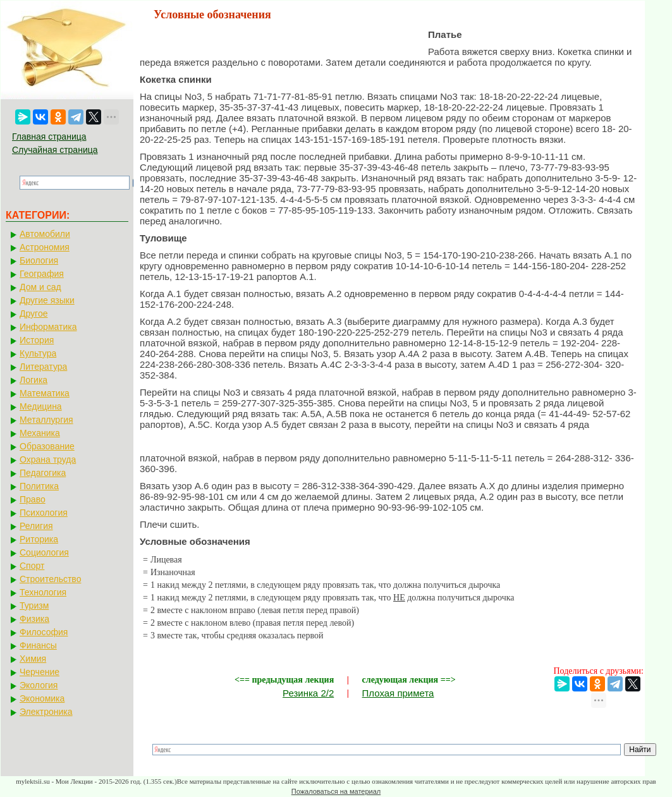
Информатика (48, 327)
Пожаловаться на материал (336, 791)
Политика (39, 486)
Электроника (46, 712)
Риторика (39, 539)
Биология (39, 260)
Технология (43, 592)
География (42, 274)
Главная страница (49, 137)
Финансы (38, 645)
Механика (40, 433)
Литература (43, 367)
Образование (47, 446)
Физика (34, 619)
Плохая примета (398, 693)
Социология (44, 552)
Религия (36, 526)
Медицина (41, 406)
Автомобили (45, 234)
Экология (39, 685)
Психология (44, 513)
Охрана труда (48, 459)
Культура (38, 353)
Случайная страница (55, 150)
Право (33, 499)
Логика (34, 380)
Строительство (50, 579)
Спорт (32, 566)
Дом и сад (40, 287)
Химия (33, 659)
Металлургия (46, 420)
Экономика (42, 698)
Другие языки (47, 300)
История (37, 340)
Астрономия (45, 247)
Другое (34, 313)
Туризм (34, 605)
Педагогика (43, 473)
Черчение (40, 672)
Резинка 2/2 (308, 693)
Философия (44, 632)
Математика (45, 393)
